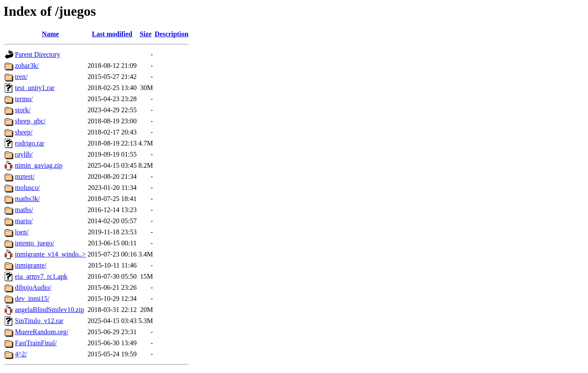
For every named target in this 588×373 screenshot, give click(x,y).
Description (172, 34)
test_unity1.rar (35, 88)
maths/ (24, 210)
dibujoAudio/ (33, 287)
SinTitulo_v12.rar (39, 321)
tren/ (21, 77)
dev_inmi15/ (32, 299)
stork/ (23, 110)
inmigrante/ (31, 265)
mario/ (24, 221)
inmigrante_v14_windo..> (50, 254)
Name (50, 34)
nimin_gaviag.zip (39, 165)
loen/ (22, 232)
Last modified (112, 34)
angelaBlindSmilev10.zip (49, 310)
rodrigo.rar (30, 143)
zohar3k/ (27, 66)
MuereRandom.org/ (42, 332)
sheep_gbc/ (30, 121)
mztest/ (25, 176)
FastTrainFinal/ (36, 343)
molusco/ (28, 188)
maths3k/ (28, 199)
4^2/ (21, 354)
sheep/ (24, 132)
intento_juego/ (35, 243)
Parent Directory (38, 54)
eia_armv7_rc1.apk (41, 276)
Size (146, 34)
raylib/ (24, 154)
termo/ (24, 99)
